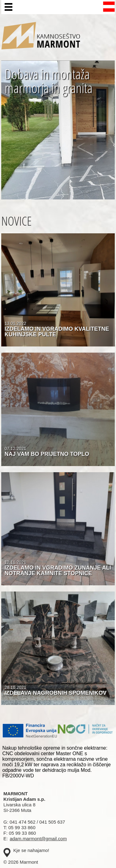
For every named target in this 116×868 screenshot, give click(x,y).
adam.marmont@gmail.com (38, 839)
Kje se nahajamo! (31, 850)
